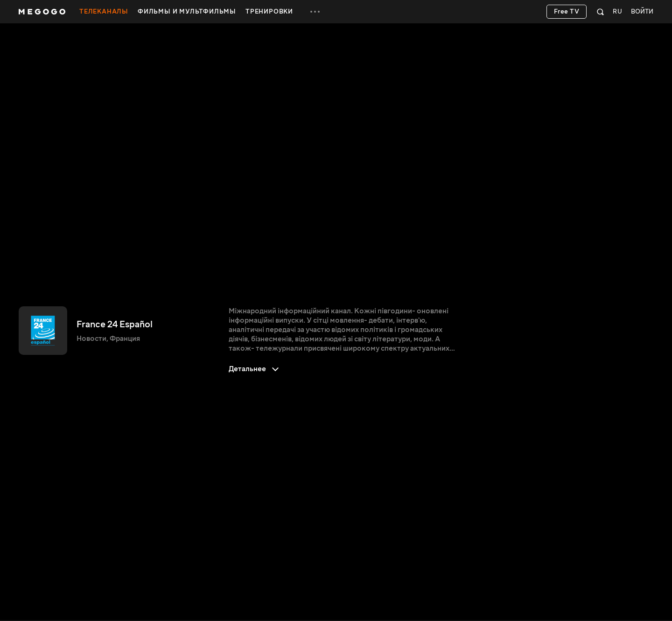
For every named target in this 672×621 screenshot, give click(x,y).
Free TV (567, 12)
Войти (642, 12)
